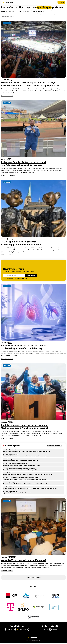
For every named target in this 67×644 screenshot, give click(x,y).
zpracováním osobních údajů (20, 279)
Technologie (12, 557)
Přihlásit (31, 275)
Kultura (10, 239)
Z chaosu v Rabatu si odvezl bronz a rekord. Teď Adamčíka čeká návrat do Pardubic (24, 164)
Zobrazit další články (33, 578)
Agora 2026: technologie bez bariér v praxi (23, 560)
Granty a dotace (24, 11)
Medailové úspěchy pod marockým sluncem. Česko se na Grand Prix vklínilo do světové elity (26, 427)
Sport (10, 80)
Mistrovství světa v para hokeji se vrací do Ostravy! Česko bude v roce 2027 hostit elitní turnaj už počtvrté (30, 84)
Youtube (54, 630)
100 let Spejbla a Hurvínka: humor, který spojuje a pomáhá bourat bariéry (21, 243)
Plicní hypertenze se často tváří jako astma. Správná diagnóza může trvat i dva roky (24, 347)
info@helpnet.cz (22, 630)
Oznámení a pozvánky (8, 11)
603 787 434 (11, 630)
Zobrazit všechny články (55, 446)
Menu (62, 2)
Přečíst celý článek (7, 96)
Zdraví (10, 343)
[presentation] (33, 49)
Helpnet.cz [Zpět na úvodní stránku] (10, 2)
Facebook (45, 630)
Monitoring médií (38, 11)
